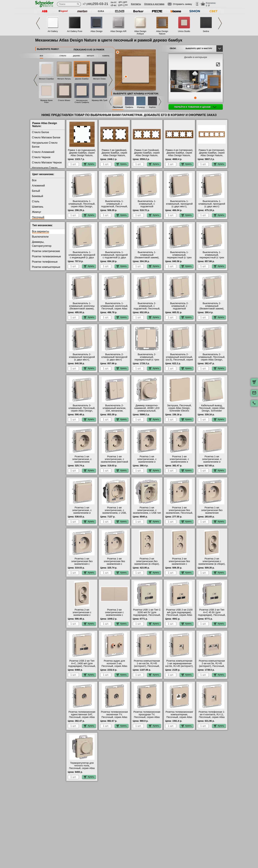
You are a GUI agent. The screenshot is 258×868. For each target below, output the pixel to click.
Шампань (38, 207)
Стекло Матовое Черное (47, 163)
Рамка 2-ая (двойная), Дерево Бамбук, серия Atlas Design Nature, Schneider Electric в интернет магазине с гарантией (114, 157)
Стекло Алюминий (43, 152)
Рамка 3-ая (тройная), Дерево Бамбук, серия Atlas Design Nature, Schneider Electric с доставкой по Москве (147, 155)
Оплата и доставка (154, 4)
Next (220, 23)
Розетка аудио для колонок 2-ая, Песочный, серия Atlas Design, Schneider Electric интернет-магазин (114, 667)
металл (90, 56)
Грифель (129, 107)
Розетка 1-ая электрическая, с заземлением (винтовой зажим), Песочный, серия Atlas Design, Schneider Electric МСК (114, 463)
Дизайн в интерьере (196, 57)
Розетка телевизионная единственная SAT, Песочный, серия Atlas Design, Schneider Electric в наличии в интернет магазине (82, 718)
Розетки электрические (46, 251)
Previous (38, 23)
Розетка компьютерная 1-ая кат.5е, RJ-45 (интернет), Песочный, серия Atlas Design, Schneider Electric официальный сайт (147, 667)
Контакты (136, 4)
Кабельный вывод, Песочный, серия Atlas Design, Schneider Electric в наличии (212, 409)
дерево (76, 56)
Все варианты (40, 231)
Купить (89, 164)
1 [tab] (195, 98)
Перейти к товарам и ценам (195, 107)
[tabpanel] (196, 81)
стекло (63, 56)
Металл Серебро (46, 79)
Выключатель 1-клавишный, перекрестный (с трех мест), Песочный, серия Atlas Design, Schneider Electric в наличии (179, 259)
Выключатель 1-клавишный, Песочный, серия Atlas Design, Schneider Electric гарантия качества (82, 206)
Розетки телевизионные (46, 256)
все (42, 56)
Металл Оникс (100, 79)
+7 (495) (95, 4)
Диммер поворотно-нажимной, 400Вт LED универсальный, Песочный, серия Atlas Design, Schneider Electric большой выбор (147, 412)
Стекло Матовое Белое (46, 137)
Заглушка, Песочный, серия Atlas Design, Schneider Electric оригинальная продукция (179, 411)
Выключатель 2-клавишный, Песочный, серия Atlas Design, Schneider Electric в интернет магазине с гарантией (212, 361)
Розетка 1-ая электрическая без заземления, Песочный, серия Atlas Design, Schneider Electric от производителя (179, 514)
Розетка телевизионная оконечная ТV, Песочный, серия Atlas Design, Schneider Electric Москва (114, 717)
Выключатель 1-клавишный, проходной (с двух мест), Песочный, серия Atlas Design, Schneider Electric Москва (179, 208)
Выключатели (40, 237)
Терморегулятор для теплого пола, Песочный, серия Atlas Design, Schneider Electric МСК (82, 768)
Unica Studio (184, 31)
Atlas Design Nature (162, 32)
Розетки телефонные (45, 262)
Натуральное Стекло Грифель (82, 101)
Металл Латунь (64, 79)
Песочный (118, 107)
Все (34, 180)
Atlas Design (97, 31)
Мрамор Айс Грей (100, 100)
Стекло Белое (40, 132)
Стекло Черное (41, 157)
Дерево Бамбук (82, 79)
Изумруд (141, 107)
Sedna (206, 31)
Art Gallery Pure (75, 31)
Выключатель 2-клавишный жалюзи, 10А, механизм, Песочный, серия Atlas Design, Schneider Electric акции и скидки (114, 412)
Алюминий (38, 186)
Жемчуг (37, 212)
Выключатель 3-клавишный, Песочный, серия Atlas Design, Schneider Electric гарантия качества (82, 411)
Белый (36, 191)
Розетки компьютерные (46, 267)
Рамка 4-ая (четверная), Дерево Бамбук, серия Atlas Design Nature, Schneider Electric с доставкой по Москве (179, 155)
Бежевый (38, 196)
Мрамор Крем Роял (46, 101)
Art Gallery (53, 31)
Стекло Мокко (64, 100)
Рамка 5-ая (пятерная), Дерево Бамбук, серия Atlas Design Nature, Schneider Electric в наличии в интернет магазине (212, 157)
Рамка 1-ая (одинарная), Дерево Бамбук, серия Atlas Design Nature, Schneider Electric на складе (82, 155)
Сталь (36, 201)
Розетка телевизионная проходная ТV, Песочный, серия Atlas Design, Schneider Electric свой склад (147, 717)
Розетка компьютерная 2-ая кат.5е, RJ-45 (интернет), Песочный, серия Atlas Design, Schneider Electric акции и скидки (212, 667)
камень (106, 56)
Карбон (152, 107)
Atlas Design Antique (140, 32)
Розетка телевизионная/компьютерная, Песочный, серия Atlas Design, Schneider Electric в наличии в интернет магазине (179, 718)
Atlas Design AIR (118, 31)
